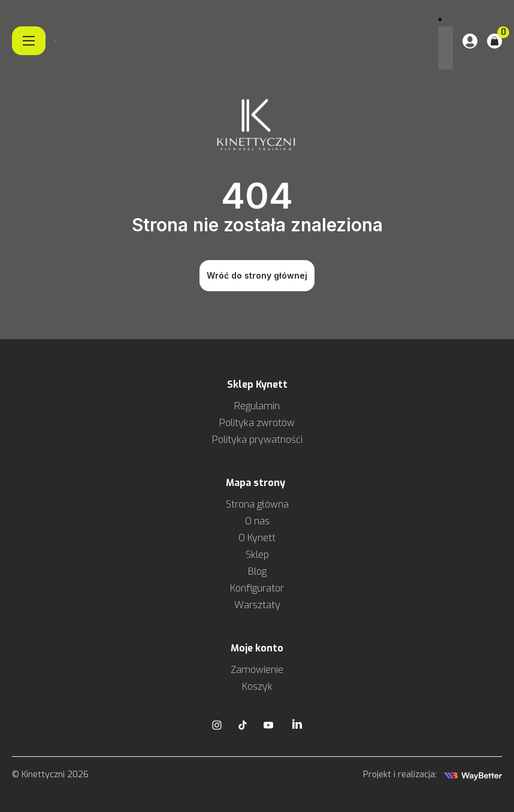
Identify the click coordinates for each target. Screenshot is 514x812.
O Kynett (257, 538)
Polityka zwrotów (257, 423)
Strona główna (257, 504)
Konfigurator (257, 588)
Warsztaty (257, 605)
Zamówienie (257, 670)
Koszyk (257, 686)
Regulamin (257, 406)
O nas (257, 521)
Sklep (257, 555)
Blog (257, 571)
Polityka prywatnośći (257, 440)
